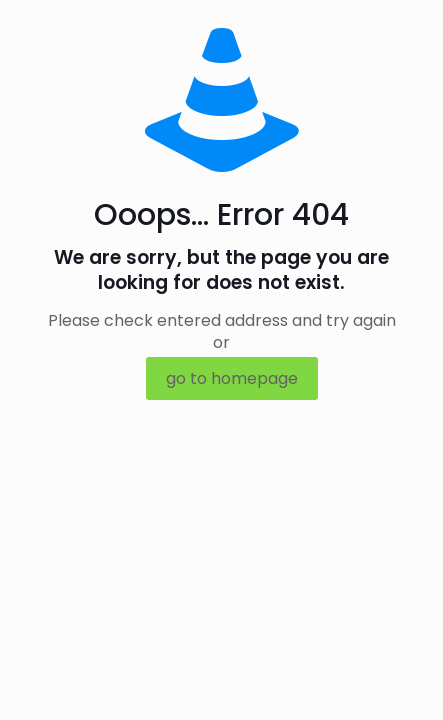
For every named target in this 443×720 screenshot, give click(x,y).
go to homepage (232, 378)
